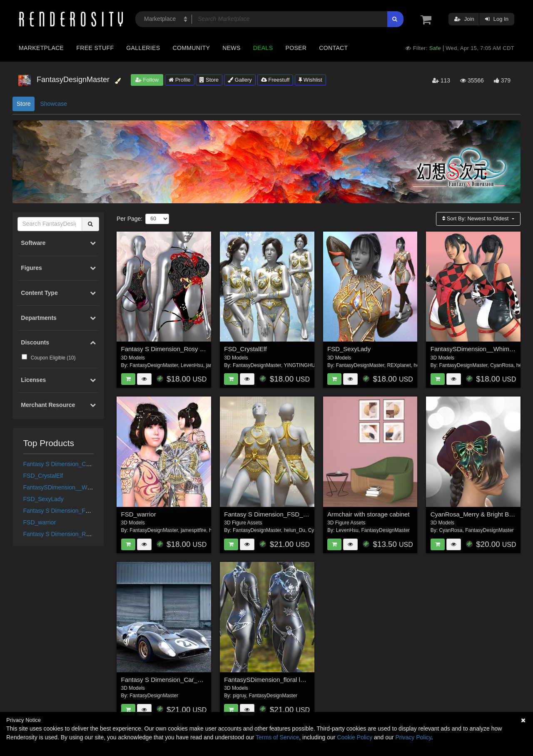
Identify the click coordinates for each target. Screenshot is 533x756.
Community (192, 48)
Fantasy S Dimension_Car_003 (64, 464)
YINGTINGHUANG (305, 365)
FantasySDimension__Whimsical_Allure (75, 487)
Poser (296, 48)
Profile (179, 80)
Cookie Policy (355, 737)
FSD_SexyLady (44, 499)
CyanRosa (502, 365)
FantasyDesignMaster (154, 365)
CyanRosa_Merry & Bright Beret (475, 514)
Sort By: (476, 218)
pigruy (239, 696)
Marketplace (41, 48)
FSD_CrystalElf (43, 476)
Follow (147, 80)
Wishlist (310, 80)
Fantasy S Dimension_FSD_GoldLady (73, 511)
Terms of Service (277, 737)
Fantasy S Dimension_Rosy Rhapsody (73, 534)
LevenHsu (192, 365)
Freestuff (275, 80)
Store (209, 80)
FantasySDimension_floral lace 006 (273, 680)
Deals (263, 48)
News (231, 48)
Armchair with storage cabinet (369, 514)
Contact (333, 48)
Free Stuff (95, 48)
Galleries (143, 48)
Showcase (54, 104)
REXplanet (399, 365)
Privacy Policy (413, 737)
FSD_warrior (40, 522)
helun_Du (295, 530)
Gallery (240, 80)
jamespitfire (193, 530)
